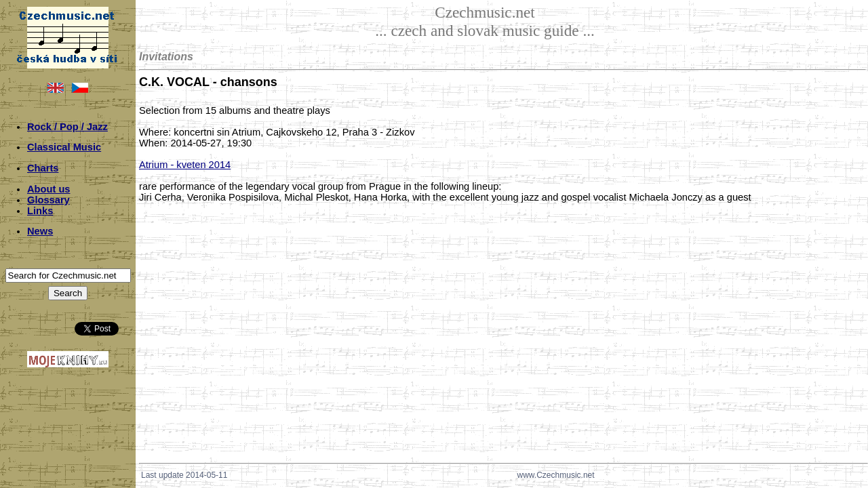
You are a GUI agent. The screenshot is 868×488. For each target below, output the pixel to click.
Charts (43, 168)
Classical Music (64, 147)
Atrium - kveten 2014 (185, 165)
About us (49, 189)
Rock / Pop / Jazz (67, 127)
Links (40, 211)
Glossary (48, 200)
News (40, 231)
